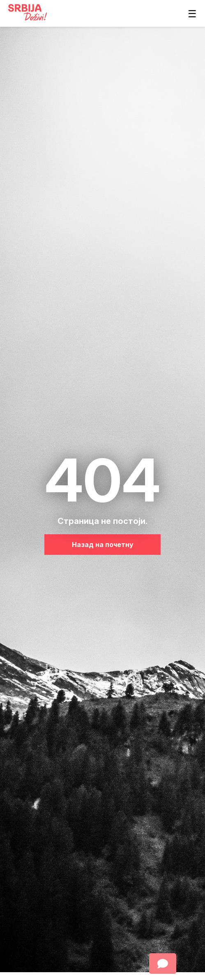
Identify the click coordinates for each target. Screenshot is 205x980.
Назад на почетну (103, 545)
